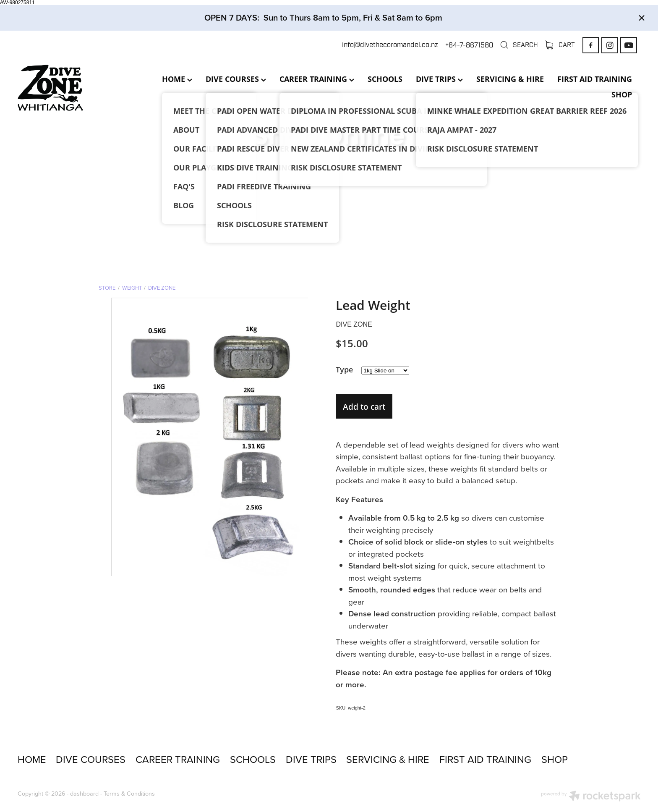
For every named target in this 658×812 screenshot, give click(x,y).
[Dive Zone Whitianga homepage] (80, 88)
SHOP (622, 94)
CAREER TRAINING (317, 79)
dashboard (84, 794)
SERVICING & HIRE (510, 79)
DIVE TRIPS (439, 79)
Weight (132, 288)
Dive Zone (162, 288)
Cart (560, 45)
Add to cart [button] (364, 407)
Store (107, 288)
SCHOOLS (385, 79)
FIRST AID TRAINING (595, 79)
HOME (177, 79)
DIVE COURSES (236, 79)
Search (519, 45)
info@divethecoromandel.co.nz (390, 45)
